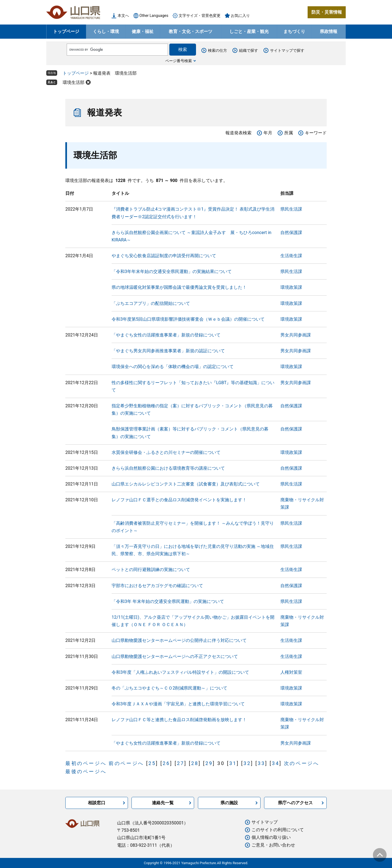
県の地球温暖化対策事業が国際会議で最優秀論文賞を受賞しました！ (179, 287)
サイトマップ (265, 822)
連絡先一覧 (163, 803)
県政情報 (329, 31)
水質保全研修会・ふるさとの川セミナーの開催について (166, 452)
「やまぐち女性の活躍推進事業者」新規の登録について (166, 335)
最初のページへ (86, 763)
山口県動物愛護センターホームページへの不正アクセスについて (175, 656)
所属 (289, 133)
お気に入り (240, 16)
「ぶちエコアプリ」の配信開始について (151, 303)
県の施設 (229, 803)
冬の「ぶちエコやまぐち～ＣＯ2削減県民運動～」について (169, 688)
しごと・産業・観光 (249, 31)
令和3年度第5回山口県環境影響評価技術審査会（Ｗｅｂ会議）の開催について (188, 319)
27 (181, 763)
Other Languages (154, 16)
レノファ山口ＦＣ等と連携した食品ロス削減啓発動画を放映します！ (179, 720)
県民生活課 (291, 209)
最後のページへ (86, 771)
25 (152, 763)
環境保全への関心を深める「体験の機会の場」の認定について (173, 367)
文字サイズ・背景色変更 (200, 16)
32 (247, 763)
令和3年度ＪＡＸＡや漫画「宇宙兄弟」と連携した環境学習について (178, 704)
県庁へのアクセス (295, 803)
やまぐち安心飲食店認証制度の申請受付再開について (164, 256)
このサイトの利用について (278, 830)
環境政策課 (291, 287)
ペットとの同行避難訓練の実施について (151, 570)
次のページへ (302, 763)
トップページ (66, 31)
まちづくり (294, 31)
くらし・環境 (106, 31)
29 (209, 763)
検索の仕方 (218, 50)
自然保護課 (291, 233)
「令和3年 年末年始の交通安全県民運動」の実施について (168, 601)
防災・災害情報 (327, 12)
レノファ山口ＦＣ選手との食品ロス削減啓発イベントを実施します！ (179, 500)
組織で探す (249, 50)
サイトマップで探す (287, 50)
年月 (268, 133)
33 (261, 763)
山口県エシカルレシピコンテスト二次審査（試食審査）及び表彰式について (186, 484)
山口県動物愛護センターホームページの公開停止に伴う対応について (179, 640)
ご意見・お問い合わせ (273, 845)
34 (276, 763)
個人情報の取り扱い (271, 837)
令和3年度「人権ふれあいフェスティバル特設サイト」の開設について (180, 672)
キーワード (316, 133)
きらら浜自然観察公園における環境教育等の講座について (168, 468)
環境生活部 (73, 82)
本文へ (123, 16)
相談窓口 (97, 803)
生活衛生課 (291, 256)
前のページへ (126, 763)
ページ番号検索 (179, 61)
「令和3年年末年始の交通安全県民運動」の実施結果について (172, 271)
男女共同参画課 (296, 335)
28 (195, 763)
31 (233, 763)
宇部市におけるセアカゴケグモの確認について (157, 586)
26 (166, 763)
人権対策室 (291, 672)
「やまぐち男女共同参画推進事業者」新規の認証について (168, 351)
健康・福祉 (143, 31)
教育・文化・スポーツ (191, 31)
